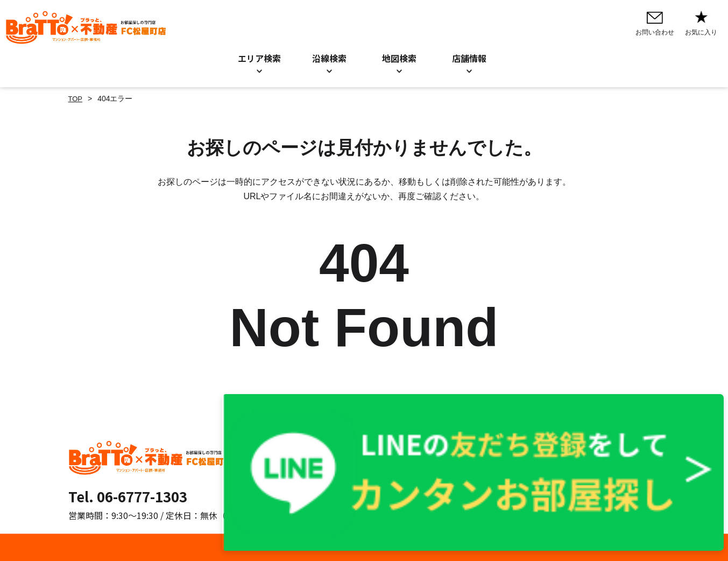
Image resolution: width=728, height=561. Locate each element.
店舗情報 (343, 478)
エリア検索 (259, 58)
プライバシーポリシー (476, 448)
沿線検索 (329, 58)
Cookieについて (465, 463)
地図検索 (399, 58)
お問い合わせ (351, 448)
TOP (76, 99)
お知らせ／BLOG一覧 (365, 463)
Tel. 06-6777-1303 (128, 496)
